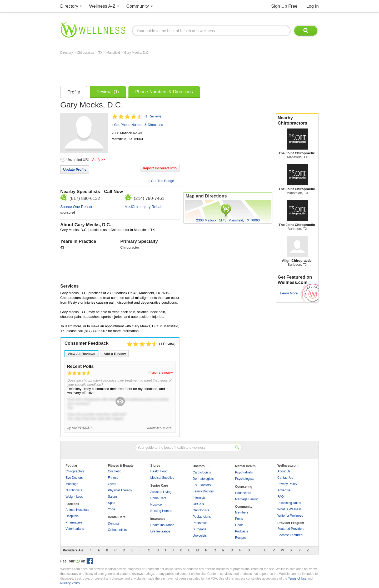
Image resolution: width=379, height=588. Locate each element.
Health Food (159, 471)
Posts (239, 519)
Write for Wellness (290, 516)
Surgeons (199, 529)
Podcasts (241, 531)
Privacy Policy (287, 484)
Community (138, 6)
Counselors (243, 493)
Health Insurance (162, 525)
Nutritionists (74, 490)
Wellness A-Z (102, 6)
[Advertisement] (156, 69)
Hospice (156, 505)
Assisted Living (161, 492)
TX (101, 53)
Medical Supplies (162, 478)
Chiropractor (86, 53)
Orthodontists (117, 530)
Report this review (161, 373)
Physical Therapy (120, 490)
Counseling (244, 487)
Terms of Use (297, 579)
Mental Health (245, 466)
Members (242, 512)
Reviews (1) (108, 92)
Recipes (241, 538)
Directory (69, 6)
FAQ (281, 497)
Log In (313, 6)
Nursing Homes (161, 511)
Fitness (113, 478)
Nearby (297, 121)
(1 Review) (153, 116)
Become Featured (290, 535)
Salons (113, 497)
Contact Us (285, 478)
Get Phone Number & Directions (138, 125)
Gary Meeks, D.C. (136, 53)
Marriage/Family (246, 499)
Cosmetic (114, 471)
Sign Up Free (284, 6)
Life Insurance (160, 531)
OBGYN (198, 504)
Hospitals (72, 516)
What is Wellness (290, 509)
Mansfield (114, 53)
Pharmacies (74, 522)
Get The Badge (162, 181)
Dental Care (117, 517)
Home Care (158, 498)
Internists (199, 498)
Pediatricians (202, 517)
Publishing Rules (289, 503)
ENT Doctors (202, 485)
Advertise (284, 490)
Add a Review (115, 354)
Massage (72, 484)
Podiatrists (200, 523)
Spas (111, 503)
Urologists (200, 536)
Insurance (158, 519)
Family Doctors (203, 491)
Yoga (111, 509)
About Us (284, 471)
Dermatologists (203, 479)
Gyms (112, 484)
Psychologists (245, 479)
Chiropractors (75, 471)
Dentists (114, 523)
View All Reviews (81, 354)
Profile (74, 92)
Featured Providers (291, 529)
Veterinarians (75, 529)
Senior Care (159, 486)
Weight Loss (74, 497)
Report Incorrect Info (160, 168)
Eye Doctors (74, 478)
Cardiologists (202, 472)
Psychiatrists (244, 472)
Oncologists (201, 510)
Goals (239, 525)
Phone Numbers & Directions (164, 92)
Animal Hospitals (77, 510)
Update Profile (75, 169)
